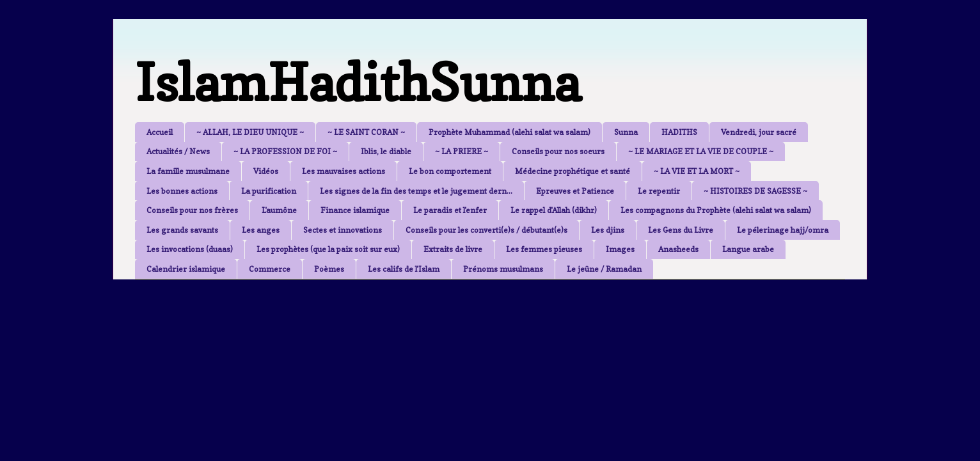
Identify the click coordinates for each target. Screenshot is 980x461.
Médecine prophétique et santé (573, 171)
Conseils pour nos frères (192, 210)
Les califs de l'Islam (404, 269)
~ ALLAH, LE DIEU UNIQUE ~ (250, 132)
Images (620, 249)
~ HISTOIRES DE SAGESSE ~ (755, 191)
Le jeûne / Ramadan (604, 269)
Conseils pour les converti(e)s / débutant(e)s (486, 230)
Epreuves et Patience (575, 191)
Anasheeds (678, 249)
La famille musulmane (188, 171)
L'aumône (279, 210)
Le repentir (659, 191)
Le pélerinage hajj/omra (783, 230)
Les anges (261, 230)
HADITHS (679, 132)
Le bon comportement (450, 171)
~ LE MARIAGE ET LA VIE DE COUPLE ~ (701, 151)
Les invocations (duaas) (190, 249)
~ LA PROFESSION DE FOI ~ (285, 151)
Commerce (270, 269)
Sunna (626, 132)
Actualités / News (178, 151)
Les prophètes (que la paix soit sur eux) (328, 249)
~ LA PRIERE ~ (462, 151)
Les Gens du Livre (681, 230)
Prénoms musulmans (503, 269)
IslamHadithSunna (358, 82)
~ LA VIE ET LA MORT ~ (697, 171)
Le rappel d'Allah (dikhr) (554, 210)
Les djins (608, 230)
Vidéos (266, 171)
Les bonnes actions (182, 191)
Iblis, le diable (386, 151)
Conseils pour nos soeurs (558, 151)
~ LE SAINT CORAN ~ (366, 132)
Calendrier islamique (186, 269)
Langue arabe (748, 249)
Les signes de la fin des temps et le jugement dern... (416, 191)
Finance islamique (355, 210)
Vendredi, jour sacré (759, 132)
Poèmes (329, 269)
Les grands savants (182, 230)
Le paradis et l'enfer (450, 210)
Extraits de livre (453, 249)
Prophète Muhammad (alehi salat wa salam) (510, 132)
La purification (269, 191)
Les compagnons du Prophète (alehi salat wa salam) (716, 210)
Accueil (160, 132)
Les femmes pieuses (544, 249)
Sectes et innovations (343, 230)
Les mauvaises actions (344, 171)
